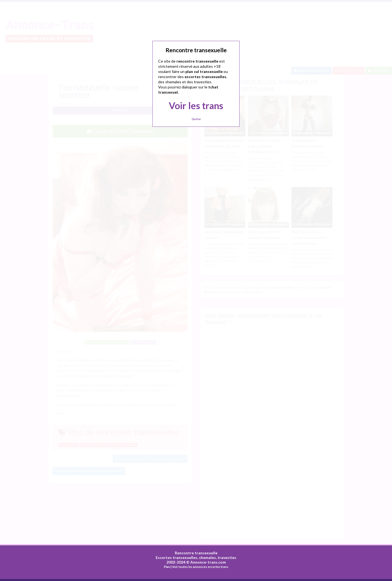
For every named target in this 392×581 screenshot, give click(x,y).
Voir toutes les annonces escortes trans (200, 567)
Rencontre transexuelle (196, 553)
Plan (167, 567)
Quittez (196, 119)
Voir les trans (196, 105)
